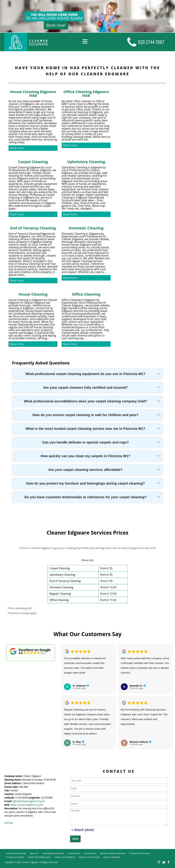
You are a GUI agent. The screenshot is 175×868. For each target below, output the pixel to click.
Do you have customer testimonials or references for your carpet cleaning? (86, 497)
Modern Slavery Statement (113, 853)
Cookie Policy (90, 853)
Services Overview (112, 857)
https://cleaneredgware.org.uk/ (27, 805)
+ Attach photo (83, 830)
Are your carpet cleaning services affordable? (86, 470)
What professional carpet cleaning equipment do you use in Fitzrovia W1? (85, 374)
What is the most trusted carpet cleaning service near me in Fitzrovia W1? (85, 429)
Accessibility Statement (53, 853)
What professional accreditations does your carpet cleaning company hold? (85, 401)
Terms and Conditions (65, 857)
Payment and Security (89, 857)
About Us (34, 853)
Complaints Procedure (140, 853)
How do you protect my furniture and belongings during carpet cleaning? (85, 483)
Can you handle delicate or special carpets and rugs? (86, 442)
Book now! (56, 25)
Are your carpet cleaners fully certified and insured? (85, 388)
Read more (17, 148)
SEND (75, 839)
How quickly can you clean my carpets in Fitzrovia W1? (86, 456)
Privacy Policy (74, 853)
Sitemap (9, 823)
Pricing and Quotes (15, 857)
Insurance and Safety (16, 853)
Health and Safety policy (39, 857)
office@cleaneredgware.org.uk (29, 801)
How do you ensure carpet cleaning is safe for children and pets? (85, 415)
